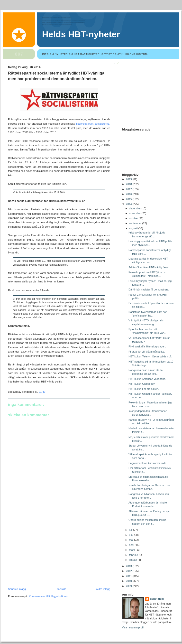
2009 (129, 586)
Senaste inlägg (17, 589)
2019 (129, 179)
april (132, 545)
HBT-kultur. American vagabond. (147, 379)
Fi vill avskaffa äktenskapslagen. (147, 346)
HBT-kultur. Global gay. (142, 384)
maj (132, 540)
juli (131, 530)
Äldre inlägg (103, 589)
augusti (134, 228)
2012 (129, 571)
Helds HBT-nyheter (81, 34)
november (135, 213)
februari (134, 555)
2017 (129, 189)
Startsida (61, 589)
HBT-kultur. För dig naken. (144, 389)
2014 (129, 204)
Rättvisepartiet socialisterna (93, 124)
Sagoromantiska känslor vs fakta (147, 463)
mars (132, 550)
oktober (134, 218)
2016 (129, 194)
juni (132, 535)
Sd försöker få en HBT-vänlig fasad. (149, 267)
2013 (129, 566)
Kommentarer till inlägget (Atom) (48, 596)
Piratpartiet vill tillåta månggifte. (147, 352)
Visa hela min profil (133, 627)
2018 (129, 184)
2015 (129, 199)
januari (133, 560)
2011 (129, 576)
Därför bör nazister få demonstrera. (149, 289)
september (136, 223)
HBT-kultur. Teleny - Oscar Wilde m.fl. (150, 356)
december (135, 208)
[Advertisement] (45, 554)
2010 (129, 581)
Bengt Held (157, 599)
